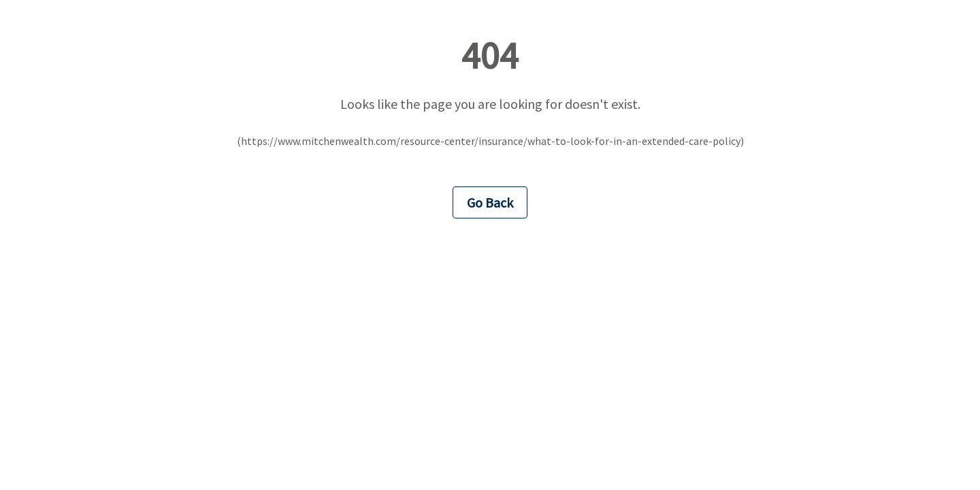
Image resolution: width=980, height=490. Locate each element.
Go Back (490, 202)
